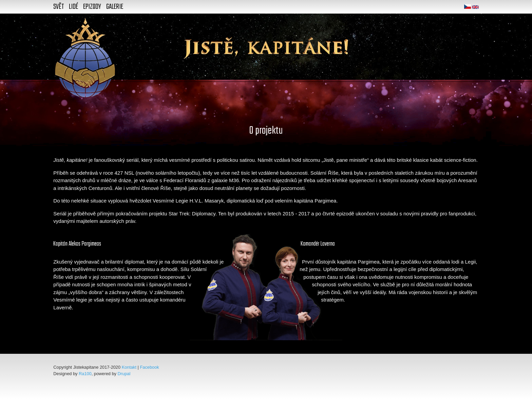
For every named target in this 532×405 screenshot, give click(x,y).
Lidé (73, 7)
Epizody (92, 7)
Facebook (150, 367)
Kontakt (129, 367)
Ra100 (85, 374)
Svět (59, 7)
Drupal (124, 374)
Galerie (115, 7)
